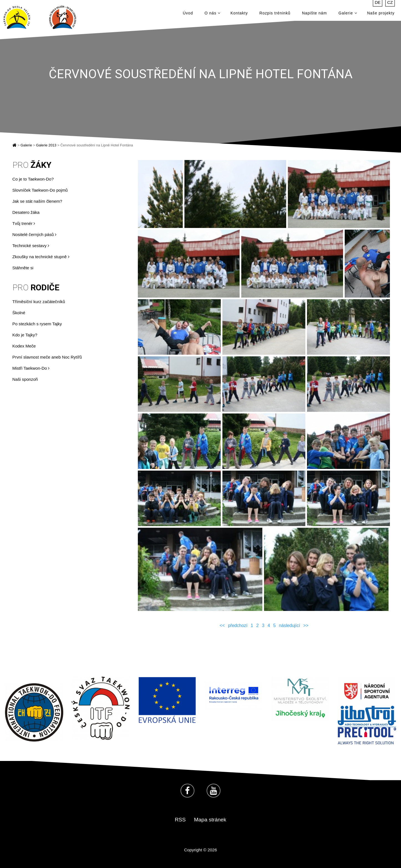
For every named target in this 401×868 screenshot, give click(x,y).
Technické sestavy (31, 246)
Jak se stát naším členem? (37, 201)
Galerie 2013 (46, 145)
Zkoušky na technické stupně (41, 257)
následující (290, 625)
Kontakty (239, 14)
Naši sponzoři (25, 379)
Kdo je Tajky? (25, 335)
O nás (213, 14)
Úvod (188, 14)
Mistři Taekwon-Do (31, 368)
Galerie (348, 14)
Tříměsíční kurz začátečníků (39, 302)
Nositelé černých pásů (35, 234)
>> (306, 625)
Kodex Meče (24, 346)
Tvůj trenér (24, 223)
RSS (180, 820)
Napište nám (314, 14)
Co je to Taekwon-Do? (33, 179)
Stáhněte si (23, 268)
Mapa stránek (210, 820)
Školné (19, 313)
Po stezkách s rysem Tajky (37, 324)
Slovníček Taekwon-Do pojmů (40, 190)
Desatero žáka (26, 212)
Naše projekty (381, 14)
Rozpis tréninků (275, 14)
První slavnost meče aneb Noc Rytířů (47, 357)
